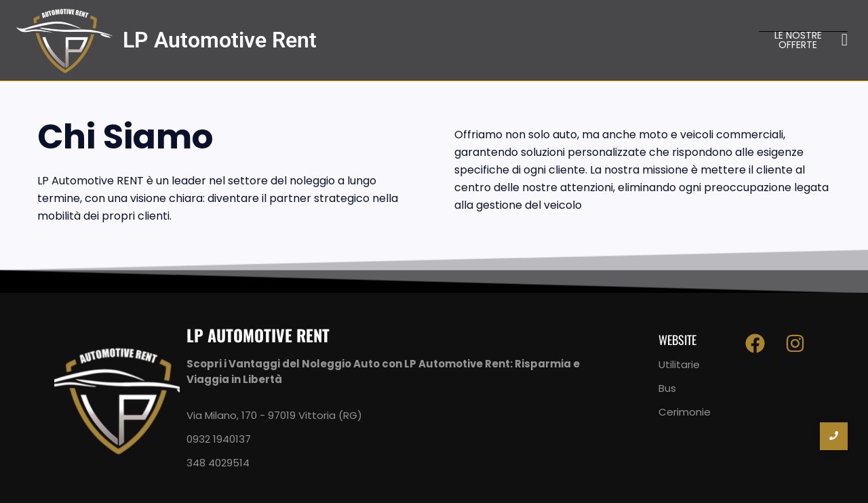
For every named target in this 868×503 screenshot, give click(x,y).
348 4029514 (218, 463)
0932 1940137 (219, 439)
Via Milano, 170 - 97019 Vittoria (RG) (274, 415)
